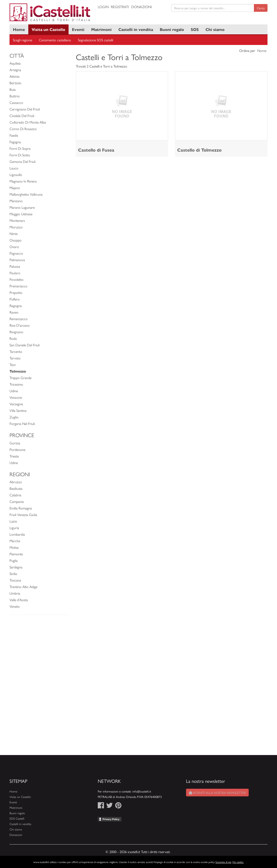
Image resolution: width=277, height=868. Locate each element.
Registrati (120, 7)
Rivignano (16, 332)
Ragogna (16, 306)
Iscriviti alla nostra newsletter (217, 793)
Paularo (15, 273)
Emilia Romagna (21, 508)
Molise (14, 547)
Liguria (14, 528)
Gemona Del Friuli (23, 161)
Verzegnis (16, 404)
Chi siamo (215, 29)
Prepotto (16, 292)
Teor (13, 365)
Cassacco (16, 102)
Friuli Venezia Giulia (23, 515)
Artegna (15, 70)
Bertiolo (15, 83)
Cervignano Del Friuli (25, 109)
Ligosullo (16, 175)
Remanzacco (19, 319)
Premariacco (18, 286)
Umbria (15, 593)
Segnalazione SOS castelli (96, 40)
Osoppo (16, 240)
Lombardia (17, 534)
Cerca (261, 8)
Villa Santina (18, 410)
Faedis (14, 135)
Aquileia (15, 63)
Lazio (13, 521)
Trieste (14, 456)
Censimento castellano (55, 40)
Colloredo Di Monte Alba (28, 122)
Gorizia (15, 443)
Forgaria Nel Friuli (22, 423)
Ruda (13, 338)
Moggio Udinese (21, 214)
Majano (15, 188)
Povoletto (17, 279)
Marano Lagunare (22, 207)
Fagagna (15, 142)
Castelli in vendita (136, 29)
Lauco (14, 168)
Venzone (16, 397)
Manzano (16, 201)
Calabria (15, 495)
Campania (17, 501)
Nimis (14, 233)
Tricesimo (16, 384)
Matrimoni (101, 29)
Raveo (14, 312)
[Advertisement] (39, 687)
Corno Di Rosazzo (23, 129)
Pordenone (17, 449)
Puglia (14, 560)
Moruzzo (16, 227)
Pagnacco (16, 253)
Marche (15, 541)
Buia (13, 89)
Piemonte (16, 554)
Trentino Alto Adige (23, 587)
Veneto (15, 606)
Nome (262, 50)
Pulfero (15, 299)
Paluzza (15, 266)
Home (19, 29)
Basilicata (16, 488)
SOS (195, 29)
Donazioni (142, 7)
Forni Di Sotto (20, 155)
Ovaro (14, 247)
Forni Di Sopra (20, 148)
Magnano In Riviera (23, 181)
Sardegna (16, 567)
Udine (14, 391)
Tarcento (16, 351)
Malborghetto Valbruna (26, 194)
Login (103, 7)
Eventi (78, 29)
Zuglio (14, 417)
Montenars (17, 220)
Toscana (15, 580)
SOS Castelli (17, 818)
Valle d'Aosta (19, 600)
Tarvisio (15, 358)
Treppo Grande (20, 378)
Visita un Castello (48, 29)
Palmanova (17, 260)
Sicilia (13, 574)
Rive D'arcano (20, 325)
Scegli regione (23, 40)
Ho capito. (238, 862)
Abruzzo (16, 482)
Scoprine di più (223, 862)
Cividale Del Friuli (22, 116)
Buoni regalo (172, 29)
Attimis (14, 76)
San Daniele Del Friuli (25, 345)
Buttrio (15, 96)
